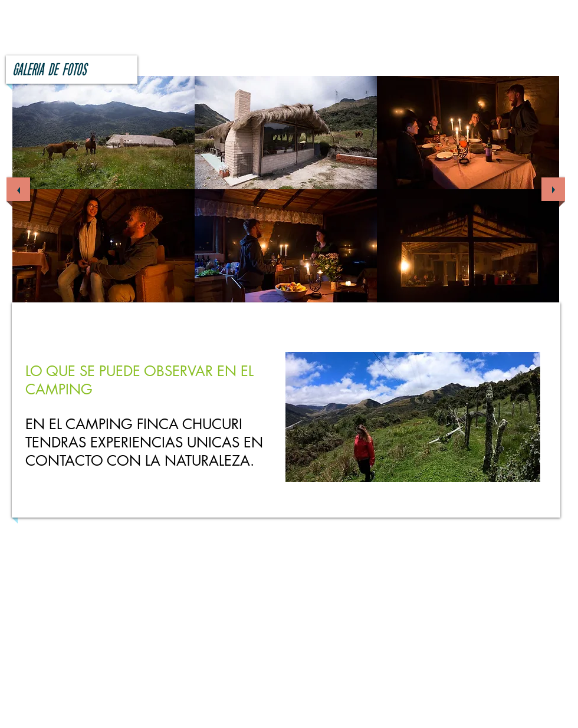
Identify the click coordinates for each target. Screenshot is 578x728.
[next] (553, 189)
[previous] (18, 189)
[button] (104, 133)
